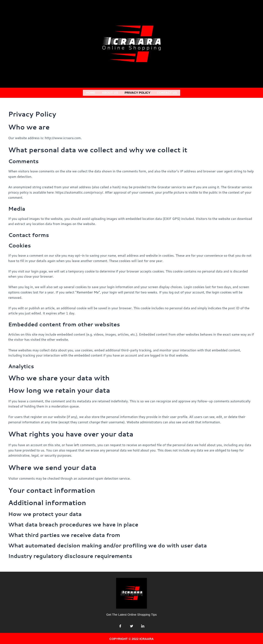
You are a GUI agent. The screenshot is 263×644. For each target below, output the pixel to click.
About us (110, 92)
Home (91, 92)
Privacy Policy (137, 92)
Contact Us (167, 92)
